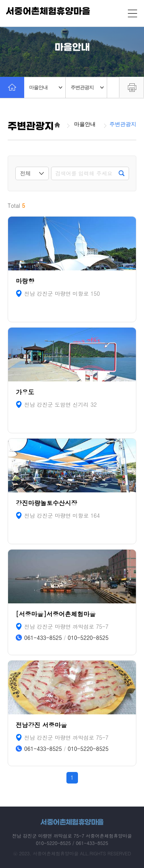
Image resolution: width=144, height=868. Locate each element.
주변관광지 (87, 87)
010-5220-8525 (88, 638)
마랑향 (25, 281)
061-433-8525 (43, 638)
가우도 (25, 392)
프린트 (132, 87)
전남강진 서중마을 (41, 725)
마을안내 (46, 87)
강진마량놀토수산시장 (46, 503)
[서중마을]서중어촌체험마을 (56, 614)
